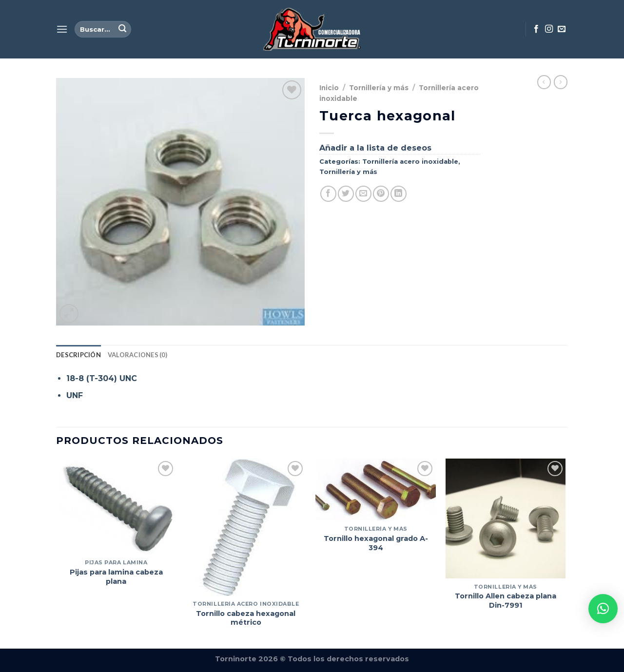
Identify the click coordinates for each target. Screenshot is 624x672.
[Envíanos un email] (562, 29)
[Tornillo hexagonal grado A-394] (376, 490)
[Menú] (62, 29)
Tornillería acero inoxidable (410, 162)
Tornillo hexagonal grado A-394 (376, 543)
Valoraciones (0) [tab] (137, 355)
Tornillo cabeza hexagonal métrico (246, 618)
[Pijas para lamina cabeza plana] (116, 507)
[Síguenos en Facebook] (536, 29)
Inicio (329, 88)
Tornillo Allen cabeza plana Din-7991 (506, 601)
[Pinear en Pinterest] (381, 194)
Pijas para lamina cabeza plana (116, 577)
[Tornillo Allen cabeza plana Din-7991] (506, 519)
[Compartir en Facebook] (328, 194)
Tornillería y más (379, 88)
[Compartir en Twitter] (346, 194)
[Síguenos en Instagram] (549, 29)
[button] (603, 609)
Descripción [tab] (78, 355)
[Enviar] (122, 29)
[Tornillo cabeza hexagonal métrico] (246, 527)
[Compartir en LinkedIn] (399, 194)
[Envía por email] (363, 194)
